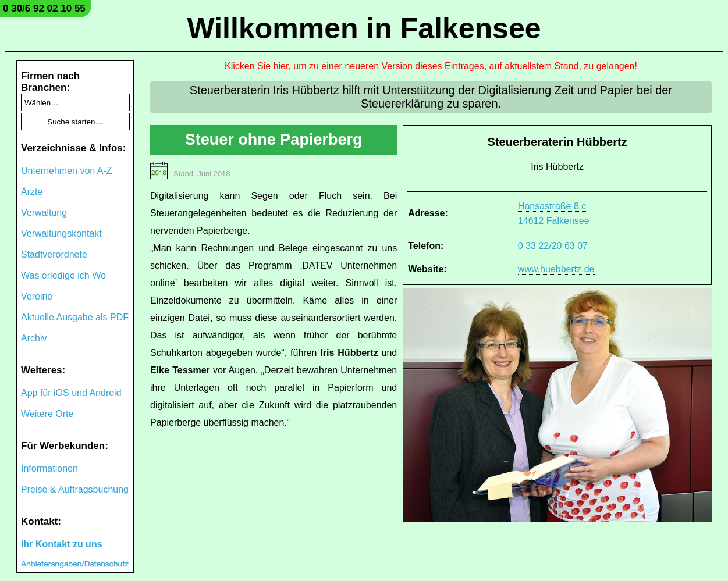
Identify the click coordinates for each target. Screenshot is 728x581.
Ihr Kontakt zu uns (62, 544)
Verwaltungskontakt (61, 234)
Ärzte (32, 192)
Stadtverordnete (54, 254)
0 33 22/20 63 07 (553, 246)
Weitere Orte (47, 414)
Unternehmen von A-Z (67, 171)
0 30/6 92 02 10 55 (44, 8)
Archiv (34, 338)
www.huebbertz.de (556, 269)
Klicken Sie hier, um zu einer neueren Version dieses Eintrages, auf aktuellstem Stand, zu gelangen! (431, 66)
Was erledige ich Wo (63, 275)
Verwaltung (44, 213)
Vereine (37, 296)
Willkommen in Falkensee (364, 28)
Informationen (49, 468)
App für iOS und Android (71, 393)
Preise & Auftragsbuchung (75, 489)
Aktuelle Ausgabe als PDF (75, 317)
